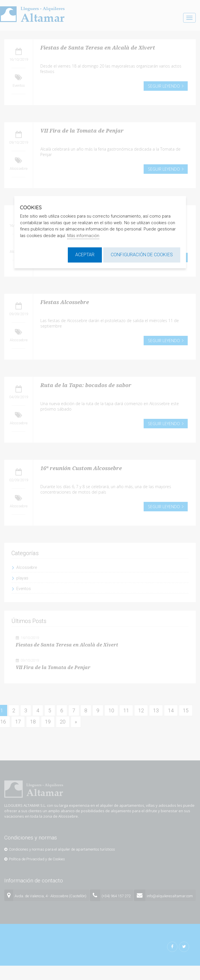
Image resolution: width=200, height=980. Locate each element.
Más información (83, 236)
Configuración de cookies (142, 255)
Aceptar (85, 255)
